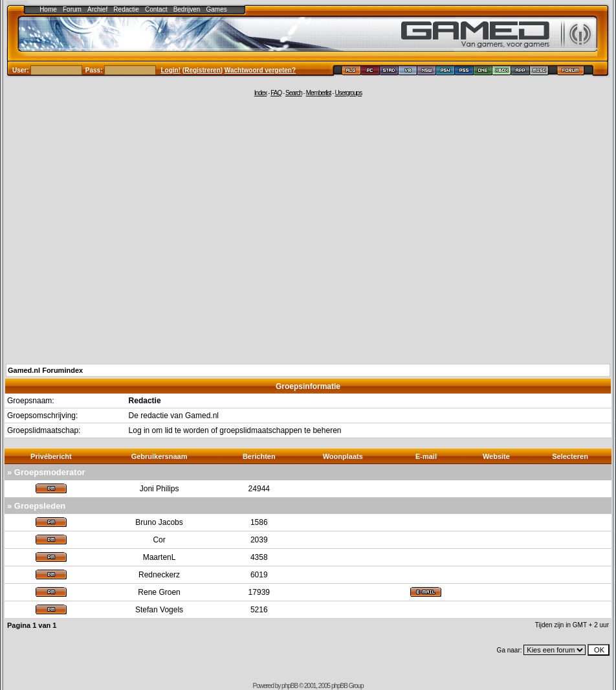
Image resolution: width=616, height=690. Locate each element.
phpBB (290, 686)
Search (294, 93)
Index (260, 93)
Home (48, 9)
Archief (97, 9)
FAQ (276, 93)
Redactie (126, 9)
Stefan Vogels (159, 610)
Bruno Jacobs (159, 522)
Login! (171, 70)
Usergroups (348, 93)
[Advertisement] (121, 229)
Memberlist (319, 93)
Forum (72, 9)
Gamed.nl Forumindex (45, 370)
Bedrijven (187, 9)
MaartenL (159, 557)
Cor (159, 540)
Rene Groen (159, 592)
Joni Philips (159, 489)
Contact (156, 9)
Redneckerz (159, 575)
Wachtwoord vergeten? (260, 70)
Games (217, 9)
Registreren (203, 70)
